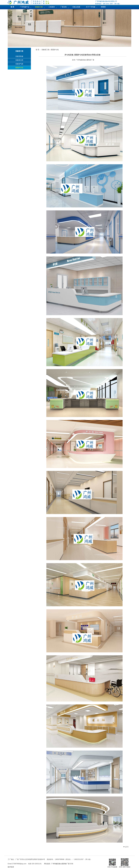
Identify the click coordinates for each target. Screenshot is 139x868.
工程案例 (52, 7)
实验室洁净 (19, 60)
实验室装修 (19, 56)
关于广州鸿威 (91, 7)
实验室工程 (45, 50)
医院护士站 (19, 68)
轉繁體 (103, 7)
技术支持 (11, 867)
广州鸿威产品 (25, 7)
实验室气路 (19, 64)
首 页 (37, 50)
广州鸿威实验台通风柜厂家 (60, 864)
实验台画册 (76, 7)
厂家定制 (64, 7)
